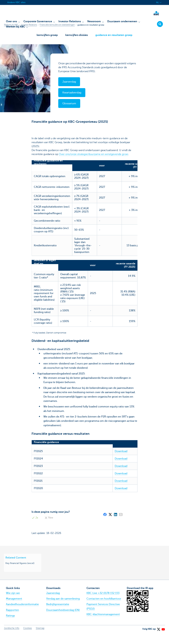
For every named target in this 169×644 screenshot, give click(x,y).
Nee (49, 529)
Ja (35, 529)
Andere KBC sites (16, 2)
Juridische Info (12, 639)
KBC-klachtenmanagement (103, 625)
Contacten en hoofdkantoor (104, 609)
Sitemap (40, 639)
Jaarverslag (53, 604)
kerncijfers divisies (77, 37)
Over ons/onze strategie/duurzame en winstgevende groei (93, 158)
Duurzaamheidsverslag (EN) (63, 621)
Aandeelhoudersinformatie (22, 615)
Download (107, 462)
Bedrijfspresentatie (58, 615)
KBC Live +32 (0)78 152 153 (103, 604)
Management (14, 609)
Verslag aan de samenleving (63, 609)
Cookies (28, 639)
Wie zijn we (13, 604)
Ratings (10, 626)
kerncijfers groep (46, 37)
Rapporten (12, 621)
